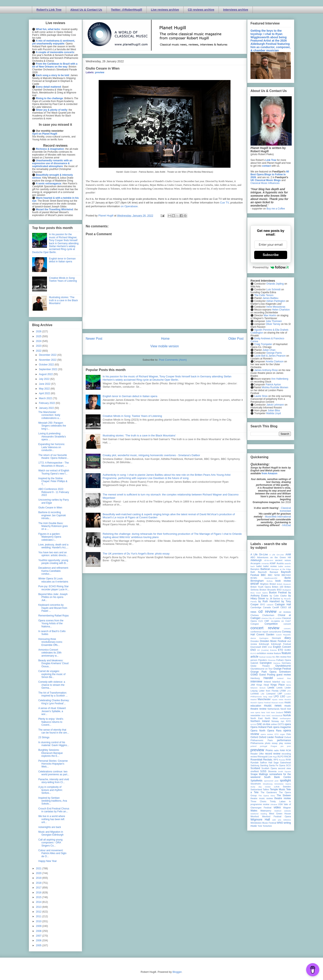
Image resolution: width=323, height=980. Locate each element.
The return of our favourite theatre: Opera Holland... (53, 457)
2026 (39, 331)
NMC (268, 716)
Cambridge (256, 607)
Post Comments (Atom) (173, 360)
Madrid (253, 699)
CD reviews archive (201, 10)
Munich (288, 699)
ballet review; (285, 566)
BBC (264, 575)
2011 (39, 916)
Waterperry (266, 811)
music (281, 703)
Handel (268, 678)
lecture (263, 688)
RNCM (288, 757)
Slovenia (272, 771)
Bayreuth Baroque (268, 572)
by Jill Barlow (273, 599)
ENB (270, 647)
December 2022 (48, 355)
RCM (288, 750)
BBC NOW (274, 575)
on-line (266, 724)
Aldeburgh (256, 560)
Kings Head (263, 685)
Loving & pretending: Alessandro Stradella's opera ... (52, 437)
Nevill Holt (286, 709)
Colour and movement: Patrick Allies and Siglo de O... (52, 853)
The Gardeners (269, 792)
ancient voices (283, 560)
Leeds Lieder (284, 688)
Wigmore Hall (260, 820)
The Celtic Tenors (264, 295)
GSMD (254, 675)
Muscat (274, 703)
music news (273, 706)
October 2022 (47, 365)
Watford (278, 811)
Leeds (271, 688)
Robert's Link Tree (49, 10)
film (274, 657)
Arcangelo (256, 563)
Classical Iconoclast (285, 509)
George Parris (274, 353)
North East (257, 718)
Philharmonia (257, 743)
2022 (39, 351)
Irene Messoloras (276, 307)
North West (271, 718)
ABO (253, 557)
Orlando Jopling (275, 284)
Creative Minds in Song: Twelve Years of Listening (132, 416)
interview (256, 681)
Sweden (287, 787)
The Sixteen (284, 795)
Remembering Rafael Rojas (53, 616)
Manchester (264, 699)
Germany (286, 663)
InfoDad (287, 525)
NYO (288, 721)
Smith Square (284, 771)
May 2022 (45, 389)
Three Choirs (258, 801)
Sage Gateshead (282, 763)
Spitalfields (256, 781)
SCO (288, 765)
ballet (259, 566)
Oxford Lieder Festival (271, 737)
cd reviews (285, 612)
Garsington (266, 663)
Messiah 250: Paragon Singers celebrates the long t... (52, 426)
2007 (39, 936)
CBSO (284, 607)
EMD (264, 647)
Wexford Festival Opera (276, 816)
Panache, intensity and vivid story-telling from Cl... (54, 781)
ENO (253, 650)
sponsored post (271, 781)
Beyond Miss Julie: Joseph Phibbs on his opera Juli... (53, 597)
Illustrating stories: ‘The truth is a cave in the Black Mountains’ (139, 435)
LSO (283, 696)
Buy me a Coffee (276, 209)
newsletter (256, 715)
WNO (280, 823)
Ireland (267, 682)
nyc (283, 721)
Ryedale (255, 763)
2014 (39, 902)
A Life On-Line (259, 555)
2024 (39, 341)
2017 (39, 888)
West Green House (280, 814)
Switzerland (256, 789)
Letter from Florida (269, 691)
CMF (267, 621)
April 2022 (45, 393)
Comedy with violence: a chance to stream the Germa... (52, 685)
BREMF (255, 584)
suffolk (277, 787)
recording (286, 754)
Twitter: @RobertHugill (127, 10)
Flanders (263, 660)
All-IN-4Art (269, 560)
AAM (288, 555)
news (287, 712)
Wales (254, 811)
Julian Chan (269, 350)
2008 (39, 931)
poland (253, 746)
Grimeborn (285, 672)
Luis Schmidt (273, 289)
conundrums (275, 632)
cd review (267, 611)
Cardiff (276, 607)
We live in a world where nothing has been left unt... (52, 819)
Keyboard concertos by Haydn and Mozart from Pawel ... (53, 608)
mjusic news (278, 699)
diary (288, 638)
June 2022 (45, 384)
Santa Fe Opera (277, 765)
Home (165, 339)
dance (253, 638)
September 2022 (48, 369)
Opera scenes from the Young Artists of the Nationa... (51, 624)
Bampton (255, 569)
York (260, 826)
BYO (263, 605)
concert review (265, 628)
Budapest (287, 590)
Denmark (276, 638)
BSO (279, 590)
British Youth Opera (261, 587)
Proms (269, 750)
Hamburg (255, 678)
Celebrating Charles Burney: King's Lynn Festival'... (54, 702)
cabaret (270, 605)
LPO (276, 696)
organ (283, 734)
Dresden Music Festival (273, 641)
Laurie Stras (261, 396)
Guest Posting (267, 675)
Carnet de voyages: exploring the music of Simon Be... (52, 674)
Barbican (265, 569)
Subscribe (271, 255)
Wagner (287, 808)
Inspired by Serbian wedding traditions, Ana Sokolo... (53, 801)
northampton (285, 718)
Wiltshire (287, 820)
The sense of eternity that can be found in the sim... (54, 731)
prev (289, 746)
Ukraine (274, 804)
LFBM (283, 691)
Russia (282, 760)
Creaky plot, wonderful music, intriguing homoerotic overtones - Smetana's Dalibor (151, 455)
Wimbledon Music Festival (263, 823)
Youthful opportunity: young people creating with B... (53, 562)
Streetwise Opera (283, 784)
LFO (289, 691)
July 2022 (45, 379)
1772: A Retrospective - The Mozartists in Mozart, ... (54, 464)
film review (281, 657)
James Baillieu (270, 298)
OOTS (281, 724)
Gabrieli (254, 663)
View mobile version (165, 346)
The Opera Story (267, 796)
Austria (280, 563)
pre (282, 746)
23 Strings (44, 737)
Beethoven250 (271, 578)
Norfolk (287, 715)
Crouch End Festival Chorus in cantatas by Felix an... (54, 810)
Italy (283, 682)
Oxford (254, 737)
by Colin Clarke (278, 596)
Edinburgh (264, 644)
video (277, 807)
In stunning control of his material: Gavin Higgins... (54, 744)
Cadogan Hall (283, 605)
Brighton (264, 584)
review (254, 757)
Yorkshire (267, 826)
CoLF (288, 621)
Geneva (277, 663)
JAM (253, 685)
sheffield (255, 771)
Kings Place (278, 685)
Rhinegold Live (265, 757)
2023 (39, 346)
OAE (259, 724)
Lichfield (255, 694)
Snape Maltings (259, 774)
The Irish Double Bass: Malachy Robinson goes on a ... (53, 526)
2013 (39, 907)
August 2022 (46, 374)
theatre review (283, 798)
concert (287, 624)
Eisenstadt (256, 647)
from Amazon (269, 473)
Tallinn (266, 789)
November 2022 (48, 360)
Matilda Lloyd (273, 413)
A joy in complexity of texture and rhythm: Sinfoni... (50, 790)
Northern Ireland (260, 721)
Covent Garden (265, 635)
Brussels (272, 590)
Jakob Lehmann (275, 405)
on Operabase (129, 206)
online (274, 724)
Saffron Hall (266, 763)
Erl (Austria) (263, 650)
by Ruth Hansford (269, 601)
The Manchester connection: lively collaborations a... (50, 415)
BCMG (254, 578)
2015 (39, 897)
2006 (39, 940)
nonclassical (277, 716)
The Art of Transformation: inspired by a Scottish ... (53, 694)
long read (268, 697)
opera (288, 724)
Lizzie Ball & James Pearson (270, 356)
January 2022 (47, 408)
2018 (39, 883)
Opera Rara (274, 731)
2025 (39, 336)
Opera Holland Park (261, 727)
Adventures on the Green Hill (274, 557)
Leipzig (254, 691)
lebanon (254, 688)
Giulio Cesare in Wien (50, 508)
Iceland (280, 678)
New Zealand (277, 712)
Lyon (289, 697)
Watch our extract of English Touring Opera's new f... (54, 472)
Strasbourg (268, 784)
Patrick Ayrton (273, 385)
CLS (260, 621)
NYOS (253, 724)
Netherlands (273, 709)
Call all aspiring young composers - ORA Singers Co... (50, 843)
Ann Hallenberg (280, 379)
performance (284, 740)
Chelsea (255, 615)
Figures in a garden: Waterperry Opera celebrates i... (50, 537)
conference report (259, 632)
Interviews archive (236, 10)
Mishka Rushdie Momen (275, 387)
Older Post (236, 339)
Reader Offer (257, 754)
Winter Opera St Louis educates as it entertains (53, 580)
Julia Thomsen (274, 321)
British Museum (284, 584)
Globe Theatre (260, 666)
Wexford (255, 816)
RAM (282, 750)
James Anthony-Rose (266, 370)
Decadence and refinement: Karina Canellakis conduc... (53, 571)
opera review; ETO (270, 734)
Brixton (263, 590)
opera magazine (282, 727)
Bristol (273, 584)
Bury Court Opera (259, 593)
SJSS (263, 771)
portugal (264, 746)
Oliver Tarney (273, 324)
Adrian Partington (276, 301)
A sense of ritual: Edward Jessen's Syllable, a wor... (52, 711)
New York (266, 712)
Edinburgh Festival (281, 644)
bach (253, 566)
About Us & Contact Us (86, 10)
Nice (263, 716)
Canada (267, 607)
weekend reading (259, 814)
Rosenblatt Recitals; (262, 760)
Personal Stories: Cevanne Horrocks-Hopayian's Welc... (53, 764)
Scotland (255, 768)
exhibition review (265, 653)
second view (284, 768)
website (287, 811)
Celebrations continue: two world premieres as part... (54, 773)
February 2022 (47, 403)
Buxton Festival (278, 593)
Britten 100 (278, 587)
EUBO (288, 650)
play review (285, 743)
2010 (39, 921)
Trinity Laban (278, 801)
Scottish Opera (269, 768)
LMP (280, 694)
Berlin (288, 578)
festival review (266, 657)
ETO (281, 650)
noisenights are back (50, 827)
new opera (255, 712)
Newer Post (94, 339)
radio (276, 750)
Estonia (273, 650)
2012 (39, 912)
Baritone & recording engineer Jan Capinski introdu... (52, 515)
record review (273, 754)
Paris (270, 740)
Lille (263, 694)
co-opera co (277, 621)
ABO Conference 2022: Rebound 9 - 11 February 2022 (54, 492)
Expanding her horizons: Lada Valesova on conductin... (52, 447)
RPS (276, 760)
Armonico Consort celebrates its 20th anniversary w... (50, 653)
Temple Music (278, 789)
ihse (289, 678)
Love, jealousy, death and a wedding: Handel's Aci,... (53, 546)
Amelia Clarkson (274, 362)
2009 (39, 926)
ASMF (273, 563)
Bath (253, 572)
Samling (264, 765)
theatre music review (262, 798)
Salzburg (255, 765)
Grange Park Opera (263, 672)
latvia (289, 685)
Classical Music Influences (265, 183)
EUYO (253, 653)
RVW (288, 760)
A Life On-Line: (277, 555)
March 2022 (46, 398)
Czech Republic (283, 635)
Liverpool (271, 694)
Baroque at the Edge (281, 569)
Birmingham (257, 581)
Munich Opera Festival (261, 703)
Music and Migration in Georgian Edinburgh (51, 833)
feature (277, 653)
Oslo (289, 734)
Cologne (255, 624)
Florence (272, 660)
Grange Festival (282, 669)
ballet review (270, 566)
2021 (39, 868)
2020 (39, 873)
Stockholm (256, 784)
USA (280, 804)
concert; (287, 628)
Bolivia (270, 581)
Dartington (264, 638)
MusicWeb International (278, 517)
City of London (275, 618)
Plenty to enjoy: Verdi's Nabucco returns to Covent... (51, 722)
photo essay (271, 743)
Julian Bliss (274, 410)
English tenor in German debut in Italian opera (130, 396)
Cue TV (224, 203)
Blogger (177, 972)
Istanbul (276, 682)
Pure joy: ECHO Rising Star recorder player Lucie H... (54, 588)
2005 (39, 945)
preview (100, 72)
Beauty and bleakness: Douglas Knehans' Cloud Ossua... (53, 663)
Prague (274, 746)
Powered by (271, 267)
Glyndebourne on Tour (262, 669)
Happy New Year (47, 861)
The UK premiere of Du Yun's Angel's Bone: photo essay (136, 554)
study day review (261, 787)
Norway (275, 721)
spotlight (285, 780)
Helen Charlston (281, 310)
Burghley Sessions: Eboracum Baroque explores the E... (50, 753)
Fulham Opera (284, 660)
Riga (275, 757)
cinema (265, 618)
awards (288, 563)
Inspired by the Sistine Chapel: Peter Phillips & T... (53, 481)
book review (283, 581)
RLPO (280, 757)
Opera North (258, 731)
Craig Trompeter (263, 344)
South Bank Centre (277, 777)
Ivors (289, 682)
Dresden (255, 641)
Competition (271, 624)
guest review (284, 675)
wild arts (277, 820)
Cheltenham (268, 615)
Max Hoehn (270, 315)
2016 (39, 893)
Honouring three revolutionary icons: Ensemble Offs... (50, 642)
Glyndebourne (283, 666)
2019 (39, 878)
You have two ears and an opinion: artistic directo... (53, 554)
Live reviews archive (165, 10)
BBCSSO (286, 575)
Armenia (265, 563)
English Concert (282, 647)
